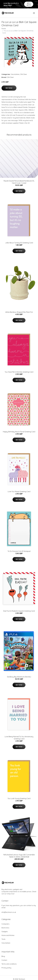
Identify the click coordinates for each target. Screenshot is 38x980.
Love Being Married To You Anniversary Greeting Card (19, 738)
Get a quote (29, 4)
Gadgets (5, 932)
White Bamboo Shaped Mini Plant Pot (19, 312)
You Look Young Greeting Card (19, 798)
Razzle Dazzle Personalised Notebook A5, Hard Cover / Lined (19, 182)
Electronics (5, 928)
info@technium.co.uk (9, 912)
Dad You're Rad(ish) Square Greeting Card (19, 611)
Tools (3, 939)
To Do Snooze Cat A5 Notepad (19, 551)
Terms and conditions (9, 964)
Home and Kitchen (8, 935)
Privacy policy (6, 968)
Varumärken (15, 74)
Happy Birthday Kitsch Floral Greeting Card (19, 432)
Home (4, 29)
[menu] (34, 13)
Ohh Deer (24, 74)
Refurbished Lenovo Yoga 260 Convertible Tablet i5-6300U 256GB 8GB (19, 856)
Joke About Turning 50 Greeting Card (19, 243)
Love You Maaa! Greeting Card (19, 491)
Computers (5, 924)
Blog (3, 956)
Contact (4, 960)
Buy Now (9, 88)
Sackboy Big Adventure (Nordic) (19, 677)
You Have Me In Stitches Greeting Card (19, 372)
